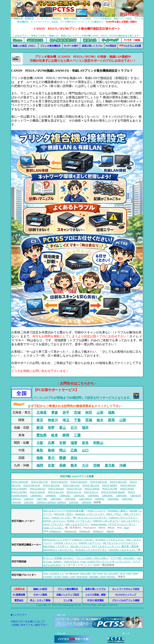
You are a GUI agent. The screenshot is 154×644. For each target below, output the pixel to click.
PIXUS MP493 (110, 485)
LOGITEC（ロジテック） (122, 550)
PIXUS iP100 (127, 489)
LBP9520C (65, 495)
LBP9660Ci (36, 495)
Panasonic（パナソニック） (90, 514)
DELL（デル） (114, 514)
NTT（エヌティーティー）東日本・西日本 (115, 546)
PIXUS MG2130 (91, 485)
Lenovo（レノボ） (62, 517)
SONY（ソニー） (97, 511)
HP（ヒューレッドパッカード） (121, 543)
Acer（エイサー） (130, 521)
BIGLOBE (86, 573)
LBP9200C (107, 495)
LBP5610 (29, 499)
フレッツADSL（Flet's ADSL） (93, 558)
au (67, 573)
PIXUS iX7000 (19, 492)
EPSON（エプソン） (54, 521)
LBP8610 (61, 502)
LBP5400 (16, 502)
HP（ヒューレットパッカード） (91, 517)
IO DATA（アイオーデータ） (91, 550)
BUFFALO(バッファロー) (57, 540)
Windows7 (98, 531)
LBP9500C (93, 495)
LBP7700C (42, 499)
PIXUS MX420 (56, 489)
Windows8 (84, 531)
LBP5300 (29, 502)
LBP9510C (79, 495)
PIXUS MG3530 (52, 485)
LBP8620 (51, 502)
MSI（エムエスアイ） (78, 524)
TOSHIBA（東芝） (118, 511)
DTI (94, 573)
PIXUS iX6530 (37, 492)
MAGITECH (70, 605)
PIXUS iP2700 (110, 489)
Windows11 (56, 531)
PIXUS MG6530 (59, 482)
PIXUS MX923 (128, 485)
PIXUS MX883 (19, 489)
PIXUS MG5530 (99, 482)
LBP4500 (86, 502)
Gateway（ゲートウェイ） (124, 517)
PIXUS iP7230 (74, 489)
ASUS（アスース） (54, 524)
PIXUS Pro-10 (74, 492)
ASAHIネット (57, 573)
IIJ (106, 573)
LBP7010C (127, 499)
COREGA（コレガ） (83, 540)
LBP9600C (51, 495)
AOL (46, 573)
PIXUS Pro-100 (56, 492)
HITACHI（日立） (64, 514)
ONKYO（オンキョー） (106, 521)
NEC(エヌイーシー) (54, 511)
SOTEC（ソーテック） (80, 521)
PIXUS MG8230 (20, 482)
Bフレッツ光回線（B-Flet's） (59, 558)
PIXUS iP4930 (92, 489)
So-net (57, 577)
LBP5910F (136, 495)
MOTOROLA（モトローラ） (59, 550)
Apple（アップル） (54, 528)
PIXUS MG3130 (71, 485)
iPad (126, 528)
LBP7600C (56, 499)
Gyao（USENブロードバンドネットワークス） (106, 561)
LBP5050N (113, 499)
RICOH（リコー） (81, 546)
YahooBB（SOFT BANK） (103, 577)
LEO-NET (113, 573)
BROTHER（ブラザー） (56, 546)
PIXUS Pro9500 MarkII (113, 492)
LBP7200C (70, 499)
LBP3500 (74, 502)
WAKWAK (82, 577)
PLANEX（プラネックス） (110, 540)
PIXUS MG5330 (118, 482)
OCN (122, 573)
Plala (135, 573)
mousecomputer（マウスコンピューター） (114, 524)
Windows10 (70, 531)
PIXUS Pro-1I (91, 492)
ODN (129, 573)
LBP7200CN (85, 499)
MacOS (110, 531)
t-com (72, 577)
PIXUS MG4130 (32, 485)
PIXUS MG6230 (79, 482)
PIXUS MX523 (38, 489)
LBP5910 (16, 499)
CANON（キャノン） (66, 543)
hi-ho (100, 573)
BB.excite (74, 573)
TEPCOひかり (72, 561)
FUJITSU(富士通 (75, 511)
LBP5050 (100, 499)
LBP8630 (41, 502)
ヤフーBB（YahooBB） (123, 558)
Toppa (65, 577)
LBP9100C (122, 495)
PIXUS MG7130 (40, 482)
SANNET (48, 577)
